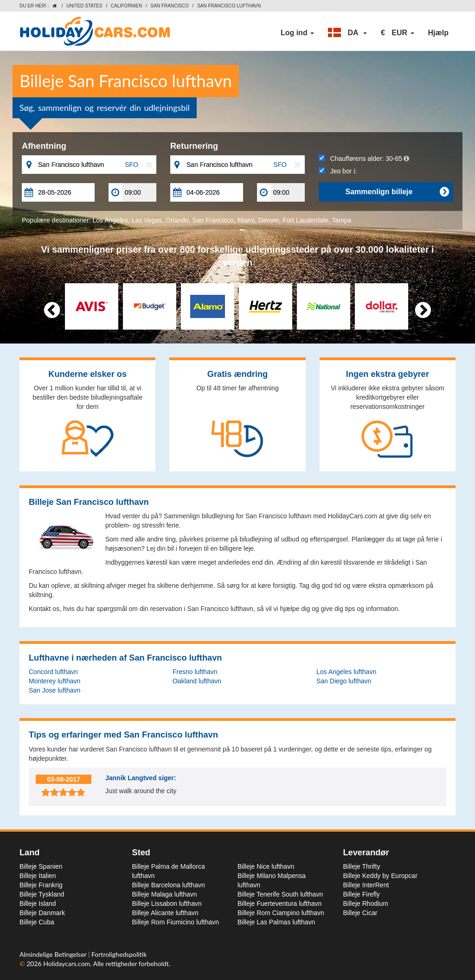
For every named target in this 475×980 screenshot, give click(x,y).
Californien (126, 6)
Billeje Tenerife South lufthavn (280, 894)
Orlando (177, 220)
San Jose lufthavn (55, 690)
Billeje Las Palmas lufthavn (276, 922)
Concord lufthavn (53, 672)
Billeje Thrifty (362, 866)
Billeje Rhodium (366, 904)
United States (84, 6)
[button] (347, 33)
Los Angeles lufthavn (346, 672)
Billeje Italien (38, 876)
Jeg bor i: (338, 171)
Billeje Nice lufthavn (266, 866)
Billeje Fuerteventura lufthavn (279, 904)
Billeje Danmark (42, 913)
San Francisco (170, 6)
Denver (269, 220)
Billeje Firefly (362, 894)
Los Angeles (110, 220)
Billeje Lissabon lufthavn (167, 904)
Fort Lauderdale (305, 220)
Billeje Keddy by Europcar (380, 876)
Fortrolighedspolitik (119, 954)
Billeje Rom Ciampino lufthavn (281, 913)
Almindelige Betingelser (54, 954)
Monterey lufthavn (55, 681)
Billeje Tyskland (42, 894)
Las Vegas (147, 220)
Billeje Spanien (41, 866)
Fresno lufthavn (195, 672)
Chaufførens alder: (364, 159)
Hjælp (438, 33)
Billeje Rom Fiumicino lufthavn (176, 922)
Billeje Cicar (360, 913)
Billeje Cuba (37, 922)
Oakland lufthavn (197, 681)
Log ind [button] (297, 33)
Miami (246, 220)
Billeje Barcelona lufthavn (169, 885)
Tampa (341, 220)
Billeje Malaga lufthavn (165, 894)
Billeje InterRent (366, 885)
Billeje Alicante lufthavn (165, 913)
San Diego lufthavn (344, 681)
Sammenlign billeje (397, 192)
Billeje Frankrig (41, 885)
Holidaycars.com (67, 964)
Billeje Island (38, 904)
